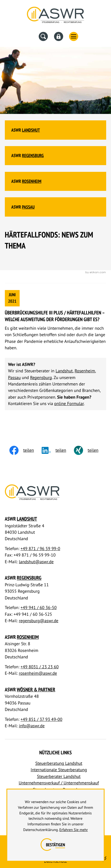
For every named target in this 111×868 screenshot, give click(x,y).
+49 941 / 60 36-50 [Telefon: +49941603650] (38, 608)
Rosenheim (32, 181)
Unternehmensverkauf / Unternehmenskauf (59, 783)
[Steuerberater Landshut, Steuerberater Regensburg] (55, 16)
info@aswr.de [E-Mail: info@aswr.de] (32, 726)
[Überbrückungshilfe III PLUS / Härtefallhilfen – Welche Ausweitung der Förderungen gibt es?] (56, 320)
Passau (28, 207)
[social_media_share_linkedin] (58, 450)
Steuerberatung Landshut (59, 763)
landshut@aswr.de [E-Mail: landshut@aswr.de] (36, 562)
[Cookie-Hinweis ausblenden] (55, 845)
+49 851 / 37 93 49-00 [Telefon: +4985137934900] (41, 719)
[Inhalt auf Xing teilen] (90, 450)
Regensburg (33, 155)
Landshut (31, 130)
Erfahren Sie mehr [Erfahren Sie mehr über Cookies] (74, 830)
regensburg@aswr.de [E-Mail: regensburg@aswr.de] (39, 621)
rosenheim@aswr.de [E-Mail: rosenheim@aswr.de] (38, 673)
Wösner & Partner (36, 690)
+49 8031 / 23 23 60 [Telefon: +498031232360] (40, 667)
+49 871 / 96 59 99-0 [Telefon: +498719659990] (40, 549)
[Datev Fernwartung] (59, 36)
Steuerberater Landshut (59, 776)
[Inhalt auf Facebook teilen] (26, 450)
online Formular (69, 404)
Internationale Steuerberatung (59, 770)
